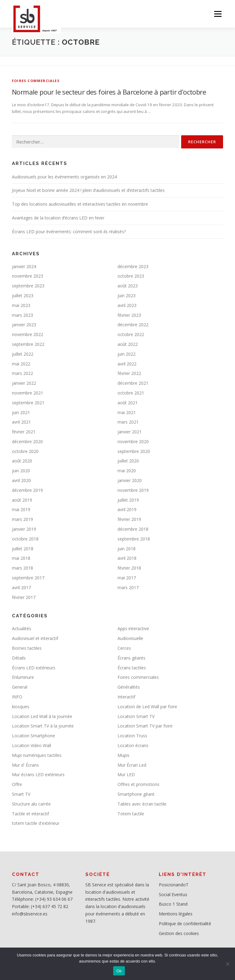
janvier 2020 (130, 480)
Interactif (126, 697)
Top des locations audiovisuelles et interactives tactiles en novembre (80, 204)
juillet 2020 (128, 461)
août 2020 (22, 461)
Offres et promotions (138, 784)
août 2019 (22, 500)
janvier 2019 (24, 529)
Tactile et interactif (30, 814)
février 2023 (129, 315)
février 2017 (24, 597)
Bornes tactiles (27, 648)
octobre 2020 (25, 451)
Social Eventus (173, 894)
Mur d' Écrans (25, 765)
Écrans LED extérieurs (34, 668)
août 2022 (128, 344)
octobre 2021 (131, 393)
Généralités (129, 687)
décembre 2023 (133, 266)
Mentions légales (176, 914)
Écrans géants (131, 658)
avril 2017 (21, 587)
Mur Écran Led (132, 765)
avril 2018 (127, 558)
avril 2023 (127, 305)
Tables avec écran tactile (142, 804)
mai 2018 (21, 558)
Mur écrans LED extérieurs (38, 774)
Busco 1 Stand (173, 904)
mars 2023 (22, 315)
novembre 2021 (28, 393)
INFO (17, 697)
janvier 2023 (24, 325)
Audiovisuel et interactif (35, 638)
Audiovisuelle (130, 638)
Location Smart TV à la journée (43, 726)
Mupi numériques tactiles (37, 755)
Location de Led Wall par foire (147, 707)
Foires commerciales (36, 81)
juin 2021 (21, 412)
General (20, 687)
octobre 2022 (131, 334)
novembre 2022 (28, 334)
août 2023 (128, 286)
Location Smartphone (34, 736)
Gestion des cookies (179, 933)
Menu (218, 14)
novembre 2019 (133, 490)
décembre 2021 (133, 383)
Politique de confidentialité (185, 924)
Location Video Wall (32, 745)
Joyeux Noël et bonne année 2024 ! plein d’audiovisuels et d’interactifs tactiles (88, 190)
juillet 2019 (128, 500)
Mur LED (126, 774)
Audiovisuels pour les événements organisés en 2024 (64, 177)
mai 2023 (21, 305)
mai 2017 (127, 578)
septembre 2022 (28, 344)
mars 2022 (22, 373)
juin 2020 (21, 471)
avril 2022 (127, 364)
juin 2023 (127, 295)
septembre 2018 (134, 539)
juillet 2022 (23, 354)
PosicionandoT (174, 885)
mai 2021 (127, 412)
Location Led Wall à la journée (42, 716)
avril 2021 (21, 422)
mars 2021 (128, 422)
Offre (17, 784)
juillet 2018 (23, 549)
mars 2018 (22, 568)
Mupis (123, 755)
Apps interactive (133, 628)
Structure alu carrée (31, 804)
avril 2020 (21, 480)
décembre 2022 (133, 325)
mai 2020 (127, 471)
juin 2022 (127, 354)
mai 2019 (21, 509)
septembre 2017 (28, 578)
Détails (19, 658)
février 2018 (129, 568)
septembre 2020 (134, 451)
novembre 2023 (28, 276)
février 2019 (129, 519)
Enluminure (23, 677)
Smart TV (21, 794)
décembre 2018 (133, 529)
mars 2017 (128, 587)
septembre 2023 (28, 286)
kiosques (21, 707)
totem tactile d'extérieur (36, 823)
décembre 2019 (27, 490)
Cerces (124, 648)
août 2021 (128, 403)
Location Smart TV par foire (145, 726)
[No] (227, 964)
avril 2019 (127, 509)
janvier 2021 (130, 432)
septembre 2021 (28, 403)
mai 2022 (21, 364)
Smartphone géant (136, 794)
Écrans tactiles (132, 668)
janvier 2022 (24, 383)
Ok (119, 971)
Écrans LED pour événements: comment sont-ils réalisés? (69, 232)
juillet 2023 (23, 295)
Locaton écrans (133, 745)
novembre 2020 (133, 441)
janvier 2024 (24, 266)
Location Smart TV (136, 716)
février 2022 (129, 373)
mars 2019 (22, 519)
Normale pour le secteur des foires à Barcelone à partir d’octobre (109, 92)
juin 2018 (127, 549)
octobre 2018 (25, 539)
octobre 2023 (131, 276)
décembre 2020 (27, 441)
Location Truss (132, 736)
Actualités (22, 628)
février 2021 (24, 432)
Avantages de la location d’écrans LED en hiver (58, 218)
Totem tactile (131, 814)
